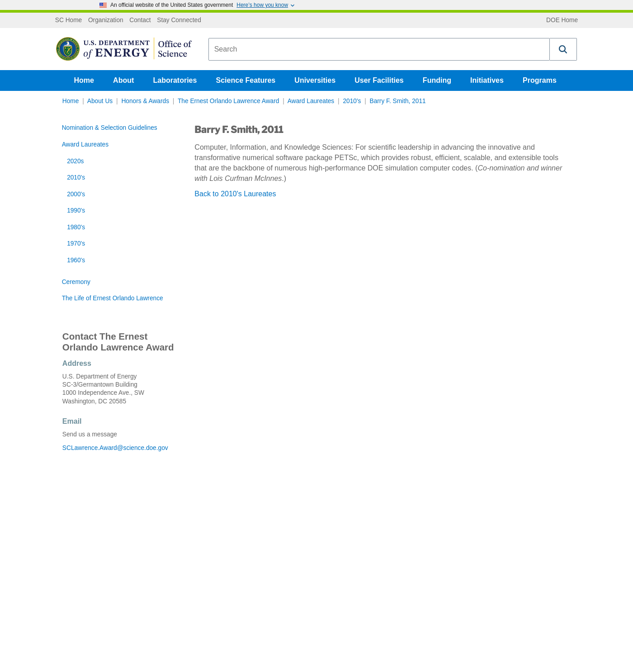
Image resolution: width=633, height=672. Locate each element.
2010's (352, 101)
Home (84, 80)
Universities (315, 80)
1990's (76, 211)
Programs (540, 80)
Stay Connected (179, 20)
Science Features (246, 80)
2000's (76, 194)
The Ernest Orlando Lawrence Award (228, 101)
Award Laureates (311, 101)
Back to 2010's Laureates (235, 194)
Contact (140, 20)
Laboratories (175, 80)
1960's (76, 260)
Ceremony (76, 282)
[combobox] (379, 49)
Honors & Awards (145, 101)
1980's (76, 227)
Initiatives (487, 80)
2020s (75, 161)
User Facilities (379, 80)
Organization (106, 20)
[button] (563, 49)
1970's (76, 244)
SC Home (68, 20)
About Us (100, 101)
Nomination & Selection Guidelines (110, 128)
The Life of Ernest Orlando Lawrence (113, 298)
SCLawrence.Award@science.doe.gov (115, 448)
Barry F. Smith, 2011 (398, 101)
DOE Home (562, 20)
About (123, 80)
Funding (437, 80)
